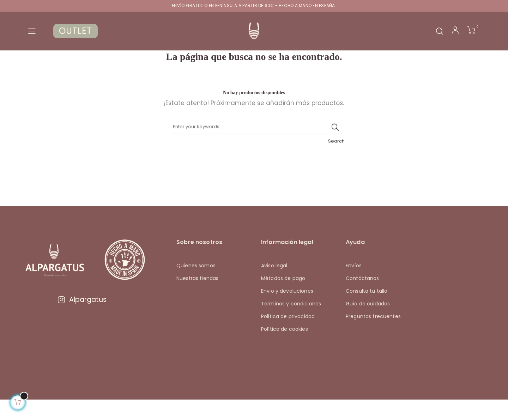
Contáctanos (362, 299)
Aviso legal (274, 286)
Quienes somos (196, 286)
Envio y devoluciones (287, 311)
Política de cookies (285, 349)
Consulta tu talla (367, 311)
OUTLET (75, 31)
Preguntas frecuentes (373, 337)
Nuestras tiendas (197, 299)
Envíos (354, 286)
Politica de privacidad (288, 337)
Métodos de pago (283, 299)
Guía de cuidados (368, 324)
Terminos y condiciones (291, 324)
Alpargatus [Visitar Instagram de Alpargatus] (82, 320)
